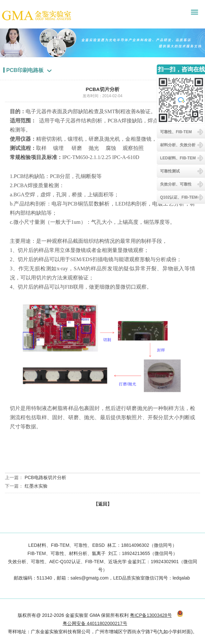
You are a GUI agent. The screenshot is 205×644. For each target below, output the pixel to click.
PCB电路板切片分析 (45, 477)
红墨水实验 (36, 486)
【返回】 (103, 504)
